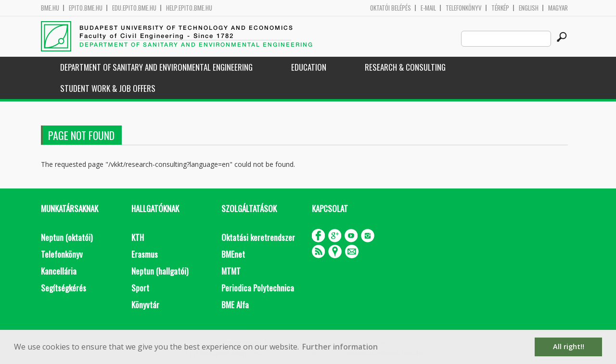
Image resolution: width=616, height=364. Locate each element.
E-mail (428, 8)
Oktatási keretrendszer (258, 237)
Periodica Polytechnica (258, 288)
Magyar (558, 8)
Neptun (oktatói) (67, 237)
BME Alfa (235, 305)
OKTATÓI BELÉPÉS (391, 8)
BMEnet (233, 254)
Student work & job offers (108, 88)
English (529, 8)
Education (309, 67)
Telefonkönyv (464, 8)
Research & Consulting (405, 67)
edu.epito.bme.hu (134, 8)
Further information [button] (340, 347)
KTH (138, 237)
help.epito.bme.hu (189, 8)
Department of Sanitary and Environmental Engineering (156, 67)
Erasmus (145, 254)
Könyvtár (145, 305)
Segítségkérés (64, 288)
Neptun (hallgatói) (160, 271)
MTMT (231, 271)
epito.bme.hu (86, 8)
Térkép (500, 8)
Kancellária (59, 271)
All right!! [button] (569, 346)
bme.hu (50, 8)
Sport (140, 288)
